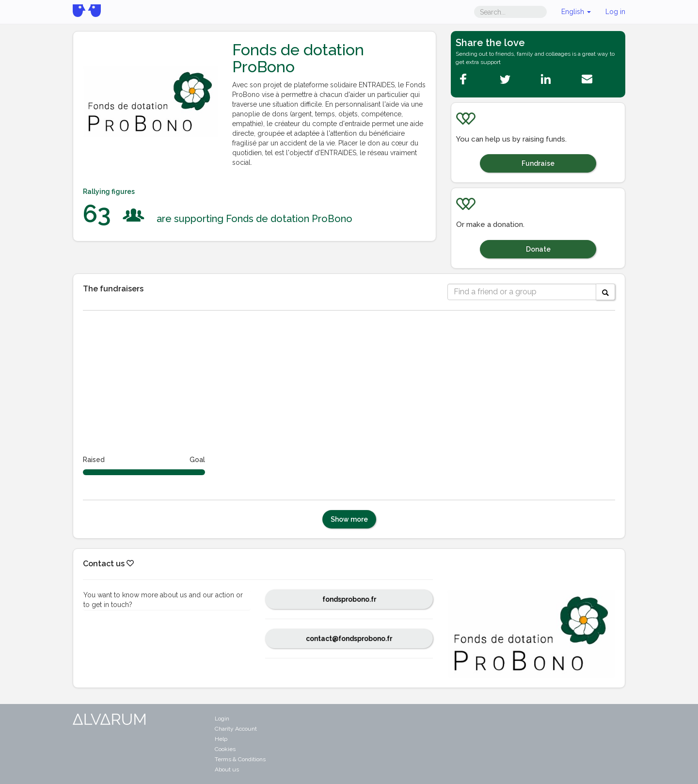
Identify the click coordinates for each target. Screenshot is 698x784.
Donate (538, 249)
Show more (349, 519)
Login (222, 719)
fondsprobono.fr (349, 599)
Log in (615, 12)
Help (221, 739)
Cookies (225, 749)
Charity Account (236, 729)
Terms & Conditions (240, 759)
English (576, 12)
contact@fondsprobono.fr (349, 639)
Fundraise (538, 163)
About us (227, 769)
